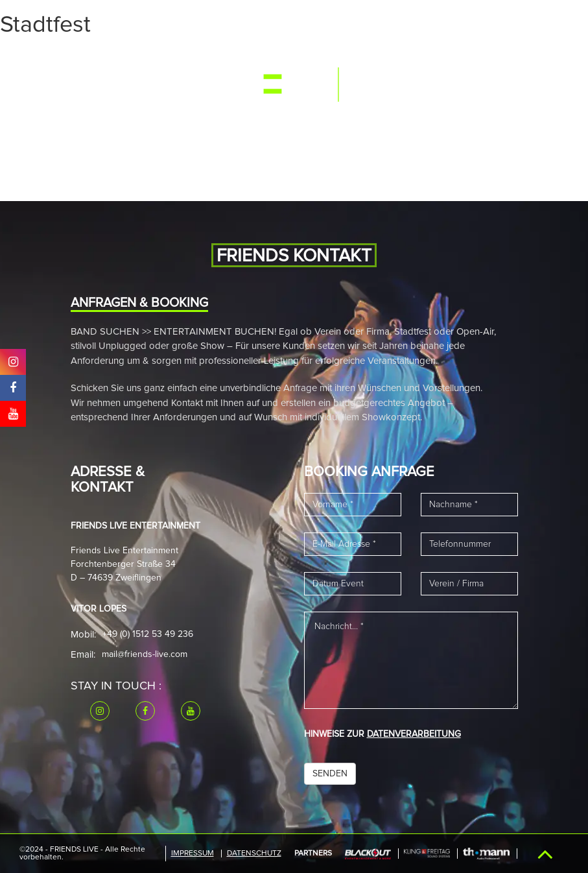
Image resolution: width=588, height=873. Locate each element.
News (236, 60)
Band (200, 60)
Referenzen (96, 123)
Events (120, 60)
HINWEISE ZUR (382, 734)
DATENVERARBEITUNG (414, 734)
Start (78, 60)
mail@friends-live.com (145, 654)
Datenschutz (254, 854)
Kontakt (226, 123)
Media (163, 60)
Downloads (165, 123)
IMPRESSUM (193, 854)
